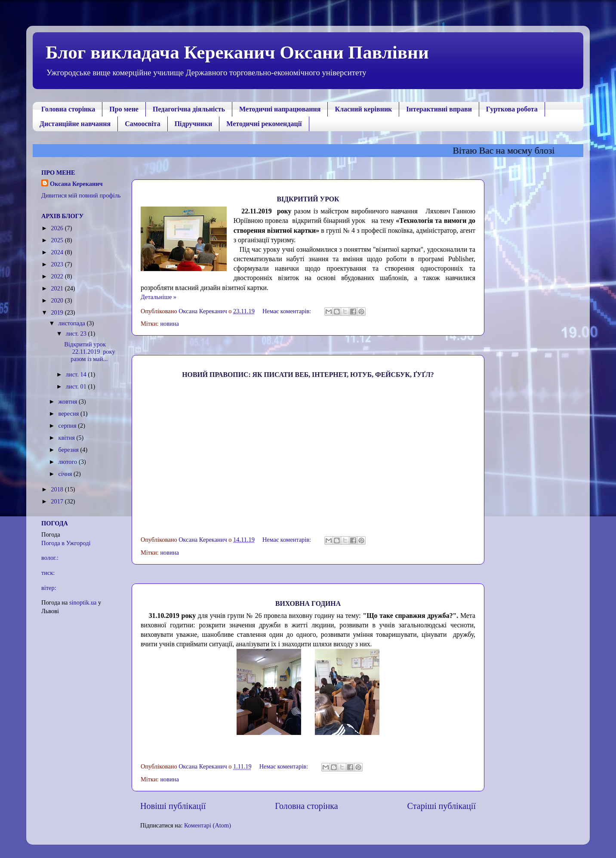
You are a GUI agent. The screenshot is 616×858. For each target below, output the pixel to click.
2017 (58, 501)
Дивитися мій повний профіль (81, 195)
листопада (73, 323)
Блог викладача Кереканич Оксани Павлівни (237, 52)
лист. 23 (77, 333)
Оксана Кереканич (76, 184)
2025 (58, 240)
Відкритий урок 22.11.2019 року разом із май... (89, 352)
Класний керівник (363, 109)
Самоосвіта (142, 124)
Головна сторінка (68, 109)
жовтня (69, 401)
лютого (69, 462)
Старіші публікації (442, 806)
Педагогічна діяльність (189, 109)
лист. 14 (77, 374)
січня (66, 474)
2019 (58, 312)
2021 (58, 288)
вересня (69, 414)
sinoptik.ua (83, 602)
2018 (58, 489)
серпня (68, 426)
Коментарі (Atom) (208, 825)
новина (169, 324)
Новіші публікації (173, 806)
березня (69, 450)
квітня (68, 438)
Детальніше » (159, 297)
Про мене (124, 109)
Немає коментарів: (288, 311)
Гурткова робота (512, 109)
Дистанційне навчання (75, 124)
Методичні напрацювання (280, 109)
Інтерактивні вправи (439, 109)
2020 (58, 300)
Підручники (194, 124)
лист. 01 (77, 386)
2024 (58, 252)
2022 (58, 276)
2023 (58, 264)
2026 (58, 228)
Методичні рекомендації (264, 124)
